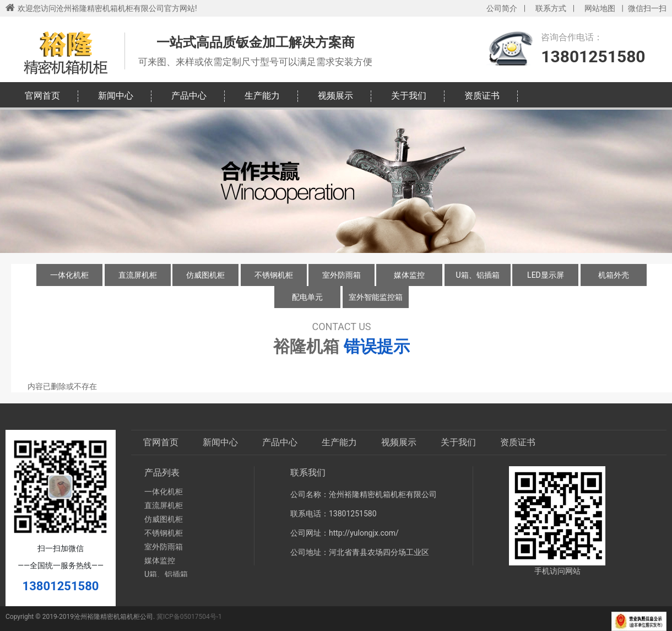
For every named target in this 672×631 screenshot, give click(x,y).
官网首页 (42, 96)
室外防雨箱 (342, 275)
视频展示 (335, 96)
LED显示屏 (546, 275)
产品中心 (189, 96)
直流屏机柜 (138, 275)
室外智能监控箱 (376, 297)
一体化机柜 (69, 275)
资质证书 (482, 96)
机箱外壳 (614, 275)
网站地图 (600, 8)
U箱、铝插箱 (477, 275)
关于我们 (409, 96)
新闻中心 (116, 96)
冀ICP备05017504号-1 (189, 617)
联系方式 (551, 8)
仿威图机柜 (205, 275)
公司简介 (502, 8)
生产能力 (262, 96)
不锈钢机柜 (274, 275)
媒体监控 (409, 275)
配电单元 (307, 297)
